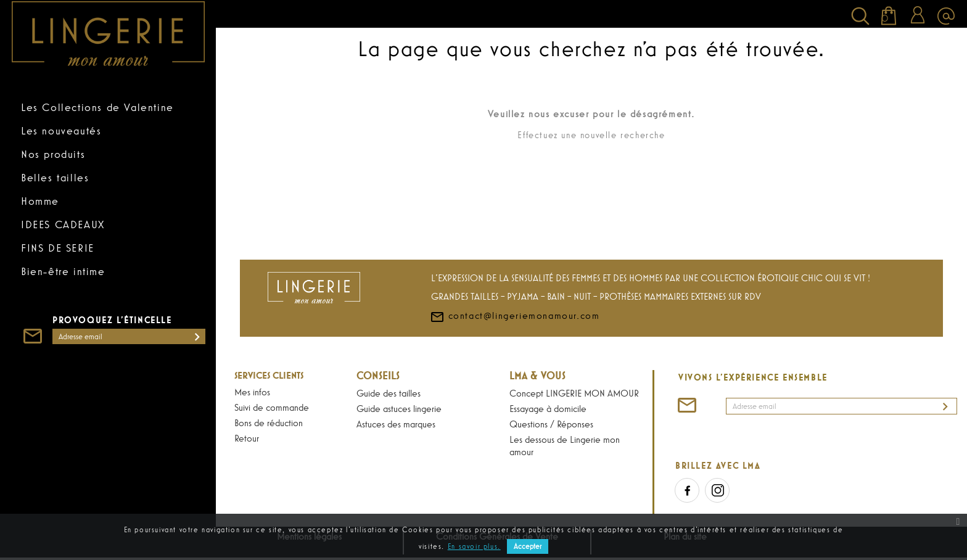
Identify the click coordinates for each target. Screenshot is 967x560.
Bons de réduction (269, 422)
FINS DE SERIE (58, 248)
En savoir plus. (474, 546)
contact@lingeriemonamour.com (515, 315)
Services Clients (269, 375)
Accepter (528, 546)
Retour (247, 438)
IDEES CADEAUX (63, 224)
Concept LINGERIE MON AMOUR (574, 393)
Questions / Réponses (551, 424)
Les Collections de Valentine (97, 107)
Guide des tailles (389, 393)
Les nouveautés (61, 131)
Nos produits (53, 154)
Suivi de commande (272, 407)
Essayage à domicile (548, 408)
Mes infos (252, 392)
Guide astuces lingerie (399, 408)
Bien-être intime (63, 271)
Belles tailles (55, 178)
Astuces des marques (396, 424)
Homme (40, 201)
